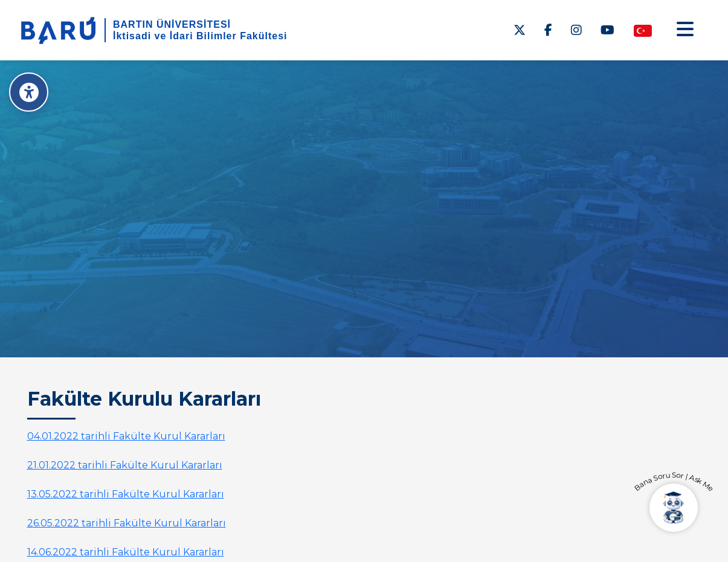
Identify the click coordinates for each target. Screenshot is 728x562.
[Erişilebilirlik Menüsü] (29, 92)
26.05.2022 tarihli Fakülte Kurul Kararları (127, 523)
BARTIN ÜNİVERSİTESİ (172, 24)
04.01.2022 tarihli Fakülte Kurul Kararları (126, 436)
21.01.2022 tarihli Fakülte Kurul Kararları (125, 465)
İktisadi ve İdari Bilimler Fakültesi (200, 36)
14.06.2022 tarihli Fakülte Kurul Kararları (126, 552)
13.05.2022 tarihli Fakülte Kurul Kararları (126, 494)
